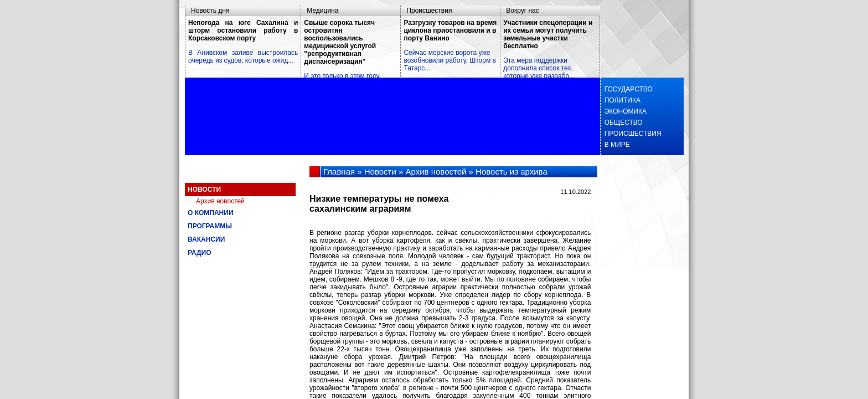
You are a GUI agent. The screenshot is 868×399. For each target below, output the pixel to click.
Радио (200, 253)
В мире (615, 145)
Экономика (624, 111)
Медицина (322, 11)
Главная (339, 172)
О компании (211, 213)
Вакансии (206, 239)
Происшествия (429, 11)
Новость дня (210, 11)
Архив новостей (220, 201)
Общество (622, 122)
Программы (210, 226)
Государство (627, 89)
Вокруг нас (522, 11)
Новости (204, 190)
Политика (621, 100)
